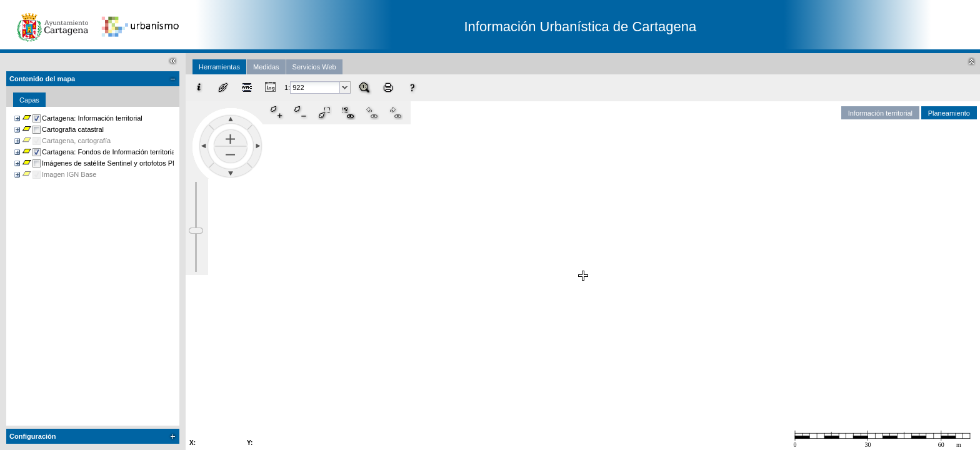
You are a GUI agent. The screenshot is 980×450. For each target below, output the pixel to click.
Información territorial (880, 113)
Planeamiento (949, 113)
